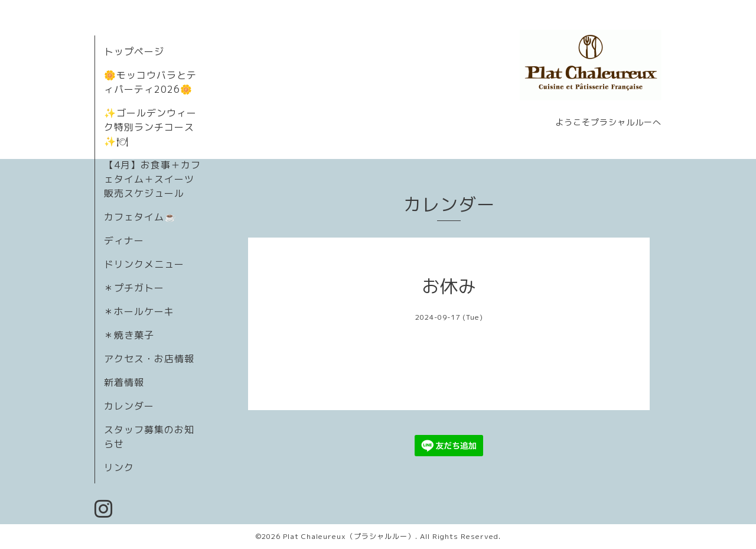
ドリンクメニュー (144, 264)
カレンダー (129, 406)
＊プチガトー (134, 288)
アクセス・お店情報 (149, 359)
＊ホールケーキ (139, 311)
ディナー (124, 241)
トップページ (134, 51)
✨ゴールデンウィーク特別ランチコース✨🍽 (150, 127)
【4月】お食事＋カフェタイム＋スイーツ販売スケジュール (152, 179)
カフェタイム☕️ (140, 217)
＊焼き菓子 (129, 335)
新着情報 (124, 382)
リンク (119, 467)
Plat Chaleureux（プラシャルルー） (349, 536)
